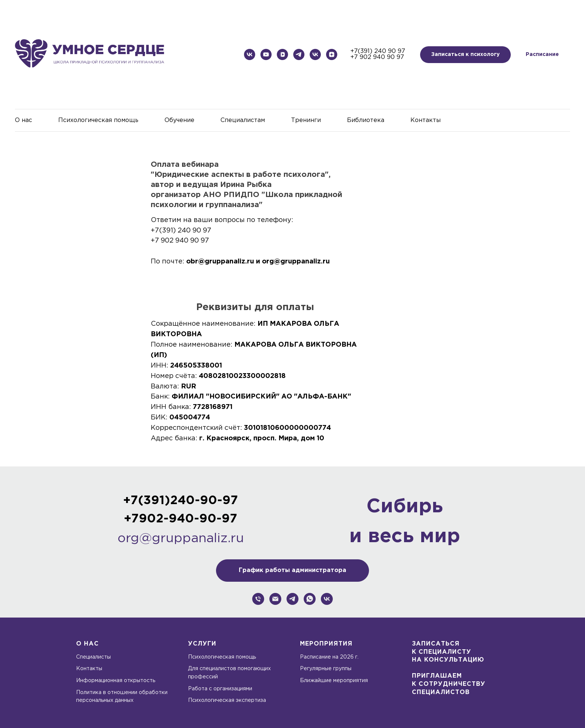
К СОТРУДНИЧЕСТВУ (449, 684)
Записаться (436, 644)
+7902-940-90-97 (181, 519)
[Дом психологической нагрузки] (299, 54)
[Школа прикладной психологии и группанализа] (250, 54)
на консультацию (448, 660)
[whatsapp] (310, 599)
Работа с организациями (220, 689)
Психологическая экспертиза (227, 700)
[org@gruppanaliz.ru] (275, 599)
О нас (24, 120)
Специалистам (243, 120)
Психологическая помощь (98, 120)
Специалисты (93, 657)
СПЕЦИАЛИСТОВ (441, 692)
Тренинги (306, 120)
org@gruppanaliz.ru (181, 538)
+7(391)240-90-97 (181, 501)
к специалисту (442, 652)
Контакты (426, 120)
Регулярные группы (326, 669)
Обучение (179, 120)
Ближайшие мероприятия (334, 681)
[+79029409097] (258, 599)
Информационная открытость (116, 681)
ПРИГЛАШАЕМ (437, 676)
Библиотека (366, 120)
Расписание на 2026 (328, 657)
